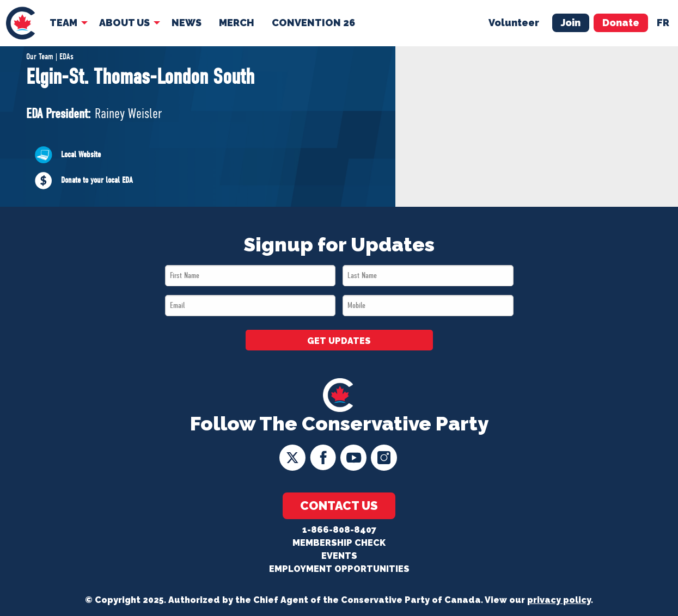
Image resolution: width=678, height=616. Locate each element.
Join (571, 23)
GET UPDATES (339, 341)
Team (63, 23)
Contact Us (339, 506)
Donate (621, 23)
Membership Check (339, 543)
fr (663, 23)
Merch (237, 23)
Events (339, 556)
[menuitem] (20, 23)
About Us (124, 23)
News (187, 23)
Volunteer (514, 23)
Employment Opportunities (339, 569)
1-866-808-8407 (339, 530)
